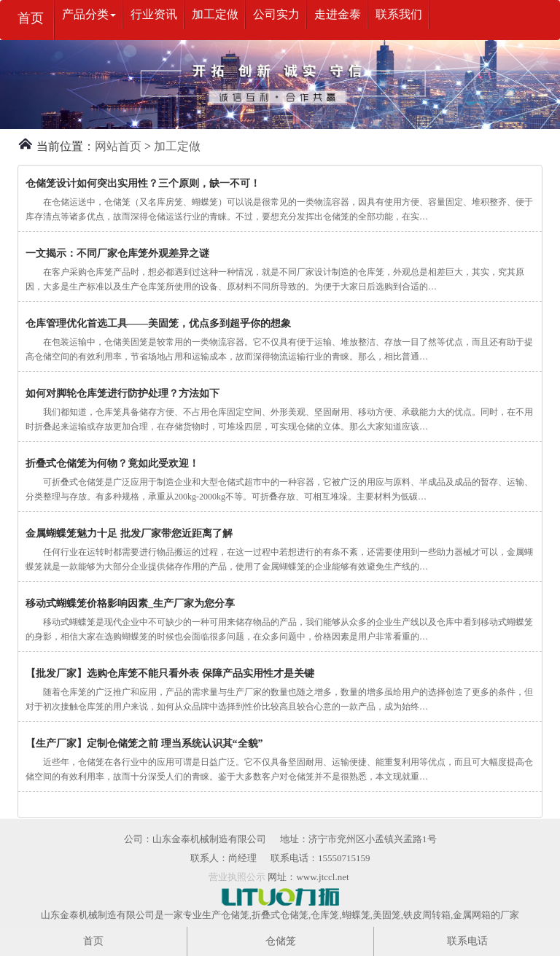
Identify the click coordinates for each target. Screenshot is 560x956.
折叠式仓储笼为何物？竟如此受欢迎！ (112, 463)
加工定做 (215, 14)
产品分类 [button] (89, 14)
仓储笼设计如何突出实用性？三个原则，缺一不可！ (143, 183)
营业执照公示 (237, 877)
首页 (31, 18)
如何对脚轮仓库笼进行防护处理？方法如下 (122, 393)
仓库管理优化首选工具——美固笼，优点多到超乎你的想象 (158, 323)
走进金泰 (338, 14)
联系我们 (399, 14)
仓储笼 (235, 915)
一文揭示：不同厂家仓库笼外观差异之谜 (117, 253)
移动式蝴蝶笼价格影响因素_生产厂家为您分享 (130, 603)
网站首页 (118, 146)
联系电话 (467, 941)
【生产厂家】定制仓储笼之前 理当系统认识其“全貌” (144, 743)
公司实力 (276, 14)
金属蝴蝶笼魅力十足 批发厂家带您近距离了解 (129, 533)
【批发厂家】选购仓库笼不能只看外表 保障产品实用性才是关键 (170, 673)
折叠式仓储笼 (280, 915)
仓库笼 (325, 915)
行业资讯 (154, 14)
